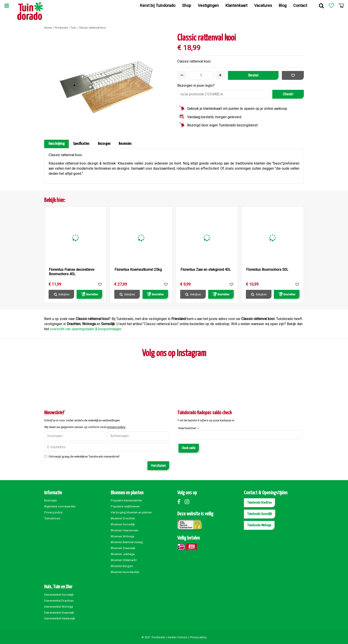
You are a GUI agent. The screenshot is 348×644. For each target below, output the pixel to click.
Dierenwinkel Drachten (59, 601)
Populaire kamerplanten (126, 500)
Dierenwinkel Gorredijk (59, 595)
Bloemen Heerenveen (125, 530)
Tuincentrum (52, 518)
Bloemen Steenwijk (123, 548)
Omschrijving (56, 144)
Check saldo (189, 448)
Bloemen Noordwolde (125, 572)
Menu (7, 6)
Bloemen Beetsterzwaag (127, 542)
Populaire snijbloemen (125, 506)
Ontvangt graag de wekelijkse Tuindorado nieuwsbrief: (84, 456)
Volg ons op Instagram (174, 354)
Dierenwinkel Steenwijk (59, 613)
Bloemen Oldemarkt (124, 560)
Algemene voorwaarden (60, 506)
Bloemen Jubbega (123, 554)
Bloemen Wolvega (123, 536)
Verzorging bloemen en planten (131, 512)
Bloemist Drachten (123, 518)
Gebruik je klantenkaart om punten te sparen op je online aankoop (237, 109)
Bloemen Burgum (122, 566)
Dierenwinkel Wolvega (59, 607)
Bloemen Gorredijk (123, 524)
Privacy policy (53, 512)
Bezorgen (104, 144)
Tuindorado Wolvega (259, 525)
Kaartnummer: (189, 428)
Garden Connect (178, 637)
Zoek (321, 6)
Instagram (188, 502)
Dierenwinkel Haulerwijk (60, 618)
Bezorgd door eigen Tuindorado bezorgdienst (222, 125)
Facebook (181, 502)
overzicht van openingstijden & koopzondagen (86, 329)
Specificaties (81, 144)
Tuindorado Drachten (259, 503)
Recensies (125, 144)
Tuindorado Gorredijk (260, 514)
